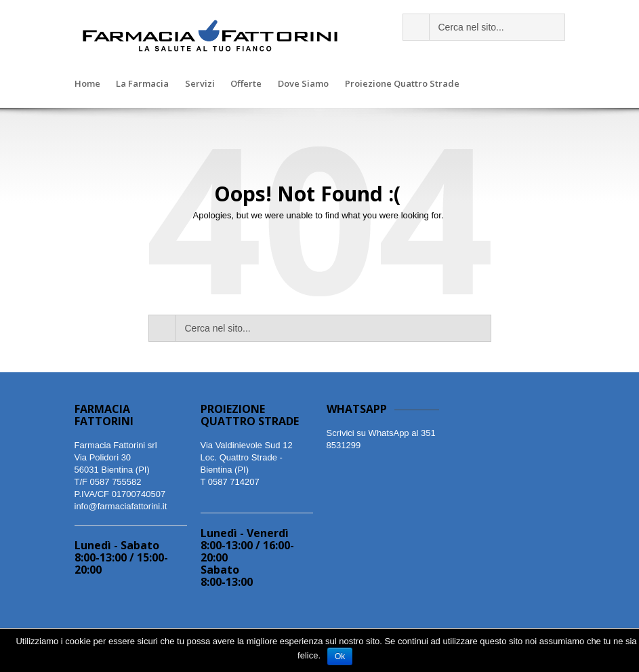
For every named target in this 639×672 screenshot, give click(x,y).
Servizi (200, 84)
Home (87, 84)
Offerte (246, 84)
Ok (340, 656)
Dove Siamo (303, 84)
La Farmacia (142, 84)
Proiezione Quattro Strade (402, 84)
